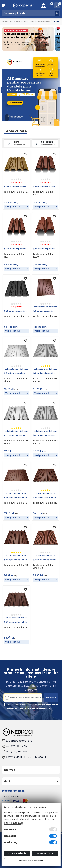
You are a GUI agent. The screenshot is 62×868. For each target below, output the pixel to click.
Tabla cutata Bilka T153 (14, 255)
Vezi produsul (17, 206)
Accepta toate (45, 853)
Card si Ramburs (10, 797)
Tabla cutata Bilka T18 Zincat (45, 380)
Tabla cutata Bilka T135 (43, 193)
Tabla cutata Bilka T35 (16, 565)
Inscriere (51, 698)
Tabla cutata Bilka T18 (45, 503)
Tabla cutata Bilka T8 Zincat (16, 380)
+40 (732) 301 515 (14, 751)
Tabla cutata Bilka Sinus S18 (43, 566)
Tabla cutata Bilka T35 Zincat (16, 442)
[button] (5, 5)
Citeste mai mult (13, 823)
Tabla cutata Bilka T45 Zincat (45, 442)
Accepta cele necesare (31, 861)
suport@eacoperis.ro (17, 741)
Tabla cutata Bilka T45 (16, 627)
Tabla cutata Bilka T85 (16, 192)
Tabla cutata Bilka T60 (16, 316)
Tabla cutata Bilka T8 (16, 503)
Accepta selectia (17, 853)
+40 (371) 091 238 (14, 746)
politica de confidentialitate (35, 709)
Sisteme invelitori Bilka (39, 21)
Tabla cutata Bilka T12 (45, 316)
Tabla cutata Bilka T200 (43, 255)
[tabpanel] (31, 90)
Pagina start (8, 21)
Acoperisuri (21, 21)
